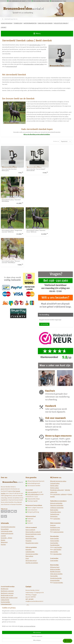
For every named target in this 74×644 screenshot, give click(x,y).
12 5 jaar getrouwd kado (7, 556)
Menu (37, 34)
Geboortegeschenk (6, 543)
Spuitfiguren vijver (55, 466)
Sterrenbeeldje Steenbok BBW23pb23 (9, 170)
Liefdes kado (14, 551)
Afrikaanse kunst (55, 506)
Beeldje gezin (5, 527)
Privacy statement (31, 565)
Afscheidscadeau (5, 576)
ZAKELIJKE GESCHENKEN (45, 23)
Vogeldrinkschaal (55, 468)
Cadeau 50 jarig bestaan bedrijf (9, 609)
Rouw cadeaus (29, 495)
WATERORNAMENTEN (30, 23)
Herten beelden (55, 479)
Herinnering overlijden (32, 492)
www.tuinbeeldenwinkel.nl (33, 589)
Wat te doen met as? (31, 499)
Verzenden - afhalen (6, 476)
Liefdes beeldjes (5, 551)
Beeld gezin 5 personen (7, 532)
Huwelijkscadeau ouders (7, 567)
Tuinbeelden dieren (55, 450)
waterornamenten (58, 470)
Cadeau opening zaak (7, 587)
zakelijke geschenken (10, 589)
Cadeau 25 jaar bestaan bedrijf (9, 604)
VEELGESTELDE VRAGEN (61, 23)
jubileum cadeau (9, 611)
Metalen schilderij (31, 596)
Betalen (3, 479)
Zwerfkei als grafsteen (32, 501)
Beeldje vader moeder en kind (9, 536)
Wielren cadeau (54, 426)
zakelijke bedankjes (10, 582)
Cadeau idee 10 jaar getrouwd (9, 554)
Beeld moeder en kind (7, 534)
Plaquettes (29, 479)
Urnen (27, 497)
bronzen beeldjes (58, 521)
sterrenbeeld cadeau (35, 45)
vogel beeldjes (58, 486)
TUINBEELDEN (18, 23)
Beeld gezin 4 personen (7, 529)
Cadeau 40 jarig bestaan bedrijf (9, 607)
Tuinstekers (29, 598)
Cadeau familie (5, 538)
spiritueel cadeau (39, 64)
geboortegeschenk (12, 67)
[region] (26, 632)
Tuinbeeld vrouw (55, 453)
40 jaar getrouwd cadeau (8, 562)
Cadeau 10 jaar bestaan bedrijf (9, 602)
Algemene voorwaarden (32, 563)
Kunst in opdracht (30, 468)
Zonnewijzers (54, 455)
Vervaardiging (5, 467)
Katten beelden (54, 477)
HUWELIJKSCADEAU (7, 23)
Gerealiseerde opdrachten (8, 465)
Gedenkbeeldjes (30, 490)
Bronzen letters (30, 475)
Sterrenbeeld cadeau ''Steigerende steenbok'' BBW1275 (12, 200)
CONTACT (4, 27)
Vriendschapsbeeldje (56, 517)
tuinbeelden (57, 457)
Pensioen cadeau (5, 578)
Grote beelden (54, 499)
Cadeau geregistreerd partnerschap (11, 569)
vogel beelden (57, 488)
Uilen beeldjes (54, 490)
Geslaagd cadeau (55, 422)
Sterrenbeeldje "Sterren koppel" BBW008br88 (36, 170)
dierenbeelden (57, 492)
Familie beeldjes (5, 540)
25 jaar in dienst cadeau (7, 598)
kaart (35, 533)
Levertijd (3, 474)
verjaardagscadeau (29, 64)
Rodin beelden (54, 448)
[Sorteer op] (66, 141)
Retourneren (4, 481)
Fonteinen (53, 464)
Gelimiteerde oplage (7, 470)
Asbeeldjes (29, 488)
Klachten (3, 483)
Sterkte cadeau (54, 424)
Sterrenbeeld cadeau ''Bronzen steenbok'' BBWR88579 (60, 200)
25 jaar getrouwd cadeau (7, 558)
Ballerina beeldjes (55, 508)
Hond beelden (54, 481)
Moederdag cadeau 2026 (57, 428)
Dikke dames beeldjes (56, 512)
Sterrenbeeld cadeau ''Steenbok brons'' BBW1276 (36, 200)
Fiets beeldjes (54, 514)
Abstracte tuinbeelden (56, 442)
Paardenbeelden (55, 484)
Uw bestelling (44, 263)
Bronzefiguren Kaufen (32, 580)
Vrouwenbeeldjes (55, 519)
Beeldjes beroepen (55, 510)
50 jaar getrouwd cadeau (8, 565)
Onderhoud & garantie (7, 472)
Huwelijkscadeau (6, 549)
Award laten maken (31, 477)
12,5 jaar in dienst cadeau (8, 596)
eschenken (57, 433)
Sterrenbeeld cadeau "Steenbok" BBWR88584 (61, 170)
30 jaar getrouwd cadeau (7, 560)
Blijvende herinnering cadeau (58, 420)
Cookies (28, 568)
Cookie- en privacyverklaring (27, 641)
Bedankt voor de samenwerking (10, 580)
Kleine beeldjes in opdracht (33, 470)
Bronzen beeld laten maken (33, 472)
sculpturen (63, 433)
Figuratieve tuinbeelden (57, 444)
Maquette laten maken (32, 481)
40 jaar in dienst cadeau (7, 600)
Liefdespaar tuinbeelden (57, 446)
